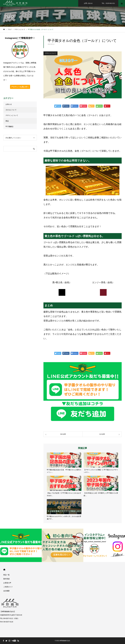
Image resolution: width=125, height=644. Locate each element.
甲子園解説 (9, 127)
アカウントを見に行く (20, 87)
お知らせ (9, 104)
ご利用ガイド (8, 587)
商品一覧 (6, 575)
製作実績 (6, 579)
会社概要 (6, 591)
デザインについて (50, 53)
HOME (4, 570)
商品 (7, 121)
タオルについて (11, 110)
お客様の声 (7, 583)
